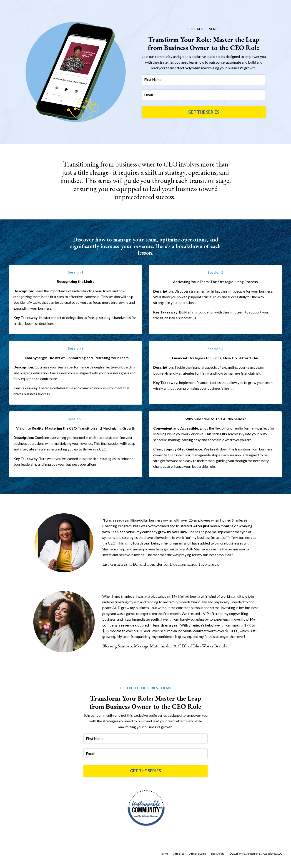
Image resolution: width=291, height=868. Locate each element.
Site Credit (217, 858)
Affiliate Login (198, 858)
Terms (164, 858)
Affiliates (179, 858)
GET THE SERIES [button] (204, 112)
